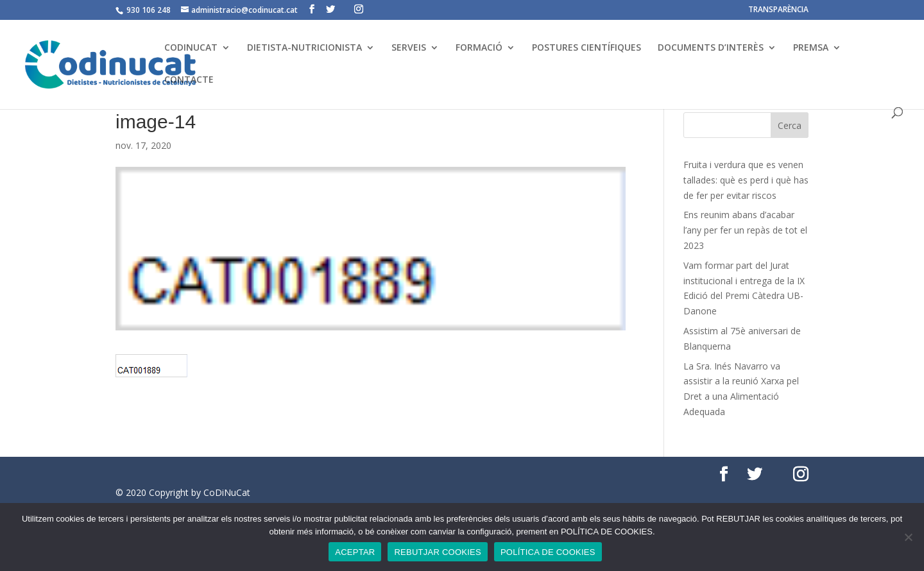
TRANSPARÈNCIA (778, 10)
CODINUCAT (191, 48)
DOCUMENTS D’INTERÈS (711, 48)
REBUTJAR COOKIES (437, 552)
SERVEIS (409, 48)
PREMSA (811, 48)
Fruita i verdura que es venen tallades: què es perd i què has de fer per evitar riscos (746, 180)
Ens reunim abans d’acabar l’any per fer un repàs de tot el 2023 (745, 230)
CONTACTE (189, 80)
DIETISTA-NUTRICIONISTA (304, 48)
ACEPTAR (355, 552)
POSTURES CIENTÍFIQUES (586, 48)
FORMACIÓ (479, 48)
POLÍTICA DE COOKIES (548, 552)
